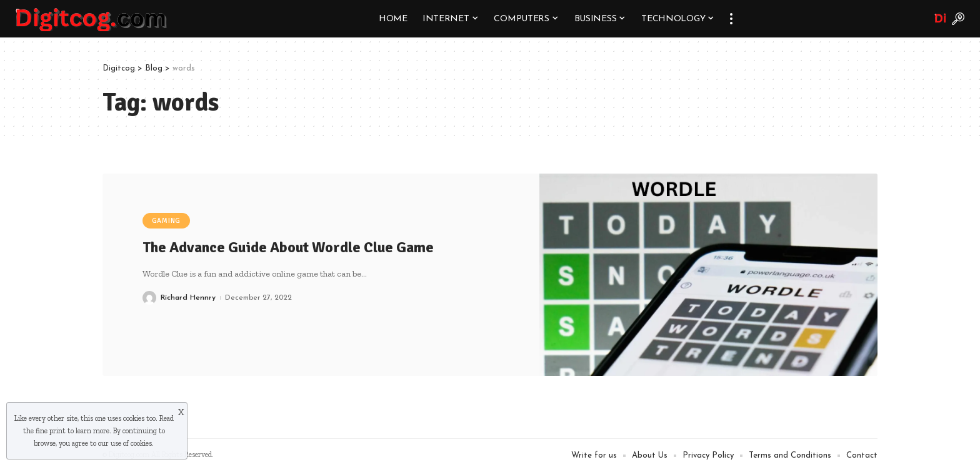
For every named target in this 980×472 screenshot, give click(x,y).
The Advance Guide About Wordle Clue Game (288, 247)
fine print (51, 431)
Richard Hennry (188, 298)
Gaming (167, 221)
